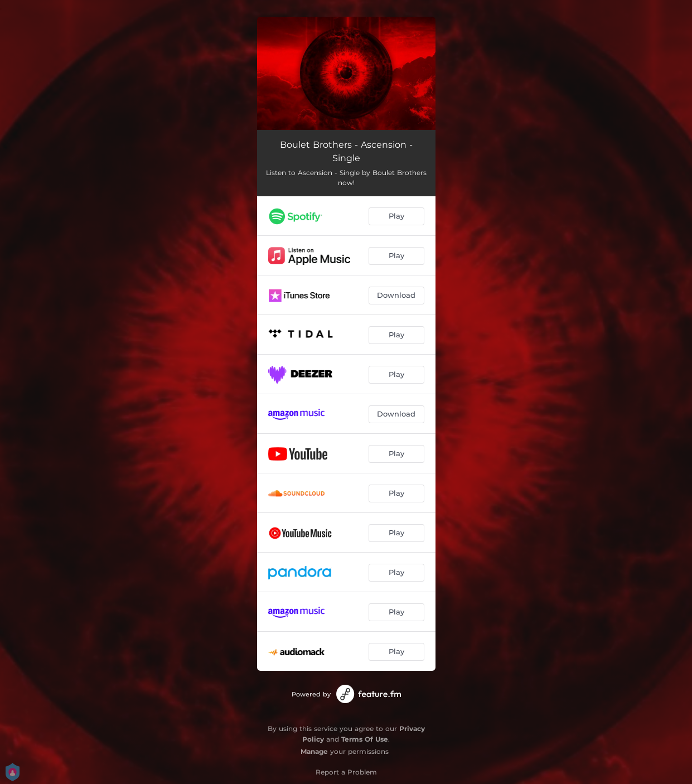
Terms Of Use (365, 739)
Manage (314, 751)
